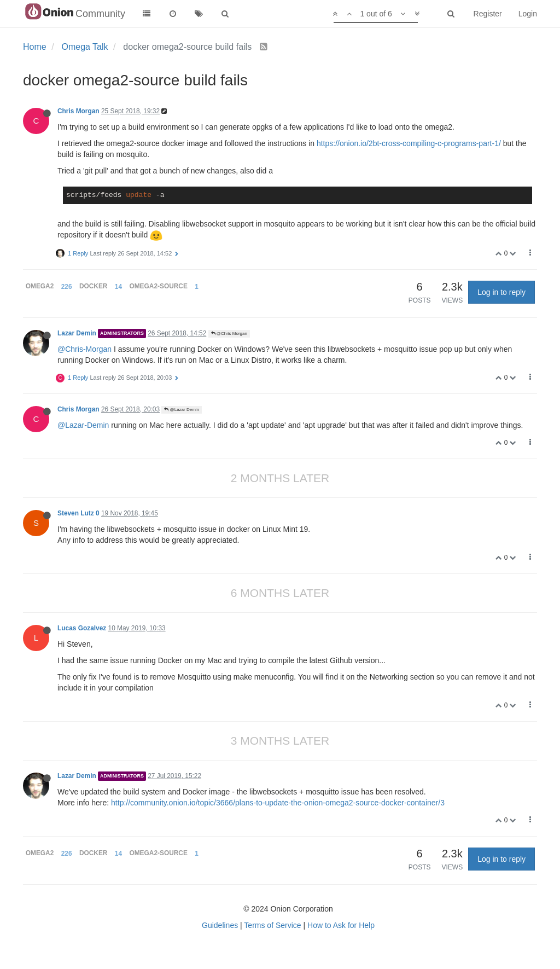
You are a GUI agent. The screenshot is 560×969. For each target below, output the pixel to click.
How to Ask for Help (341, 925)
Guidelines (220, 925)
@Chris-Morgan (84, 349)
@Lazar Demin (182, 410)
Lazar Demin (77, 333)
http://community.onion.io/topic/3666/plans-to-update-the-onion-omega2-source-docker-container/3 (278, 803)
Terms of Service (272, 925)
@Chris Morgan (229, 333)
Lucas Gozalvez (82, 628)
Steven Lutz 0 (78, 513)
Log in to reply (501, 292)
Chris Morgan (78, 111)
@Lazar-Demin (83, 425)
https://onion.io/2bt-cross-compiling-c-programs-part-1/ (409, 143)
